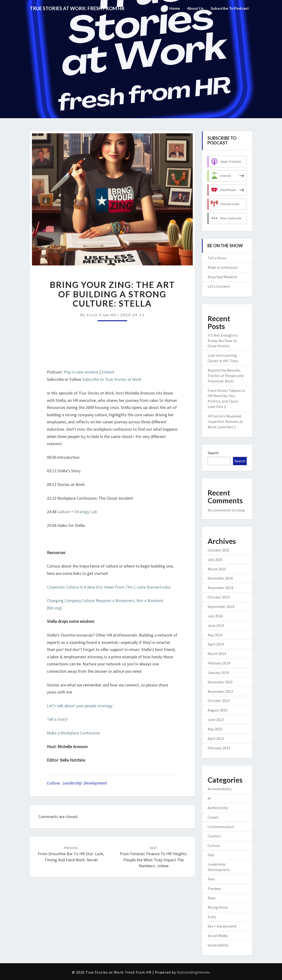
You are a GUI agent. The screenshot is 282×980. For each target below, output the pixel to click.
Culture (53, 783)
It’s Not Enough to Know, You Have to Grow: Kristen (223, 341)
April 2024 (216, 644)
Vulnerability (218, 945)
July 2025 (215, 559)
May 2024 (215, 635)
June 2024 (216, 625)
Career (213, 817)
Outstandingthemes (193, 972)
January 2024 (218, 672)
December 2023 (220, 682)
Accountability (219, 789)
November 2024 (220, 588)
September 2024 (221, 607)
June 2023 (216, 720)
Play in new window (81, 372)
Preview (214, 889)
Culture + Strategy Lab (77, 512)
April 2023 (216, 738)
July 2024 (215, 616)
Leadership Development (85, 783)
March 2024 (217, 654)
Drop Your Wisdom (222, 277)
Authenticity (218, 808)
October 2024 (219, 597)
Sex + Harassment (222, 926)
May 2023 (215, 729)
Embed (108, 372)
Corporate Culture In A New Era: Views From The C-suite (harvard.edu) (109, 587)
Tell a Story (217, 258)
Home (175, 8)
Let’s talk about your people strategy (80, 706)
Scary (212, 917)
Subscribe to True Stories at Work (112, 379)
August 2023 (217, 710)
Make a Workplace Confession (73, 733)
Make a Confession (223, 267)
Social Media (218, 936)
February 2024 (219, 663)
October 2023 (219, 701)
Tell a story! (57, 719)
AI (209, 798)
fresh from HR (101, 315)
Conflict (214, 836)
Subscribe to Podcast (230, 8)
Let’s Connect (219, 286)
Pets (211, 879)
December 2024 (220, 578)
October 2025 (219, 550)
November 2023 (220, 691)
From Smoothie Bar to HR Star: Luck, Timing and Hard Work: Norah (71, 854)
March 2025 (217, 569)
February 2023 (219, 748)
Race (212, 898)
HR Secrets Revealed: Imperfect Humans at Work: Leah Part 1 (225, 421)
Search (213, 453)
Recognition (218, 907)
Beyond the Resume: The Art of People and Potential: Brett (225, 376)
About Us (195, 8)
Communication (221, 827)
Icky (211, 855)
